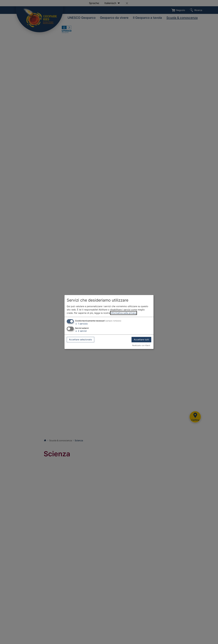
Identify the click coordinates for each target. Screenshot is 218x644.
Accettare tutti (141, 340)
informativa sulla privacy (124, 313)
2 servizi (81, 331)
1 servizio (81, 324)
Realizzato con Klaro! (141, 345)
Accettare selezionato (80, 340)
